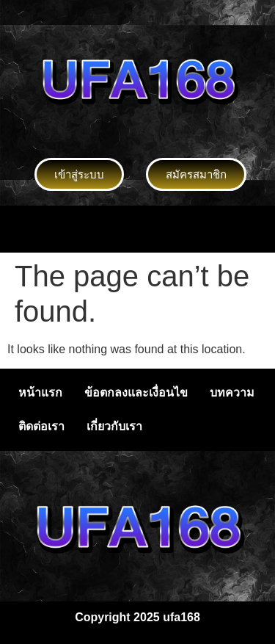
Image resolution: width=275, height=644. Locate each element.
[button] (137, 229)
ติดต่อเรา (41, 426)
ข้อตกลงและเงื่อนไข (136, 392)
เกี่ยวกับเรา (114, 426)
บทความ (232, 392)
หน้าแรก (40, 392)
